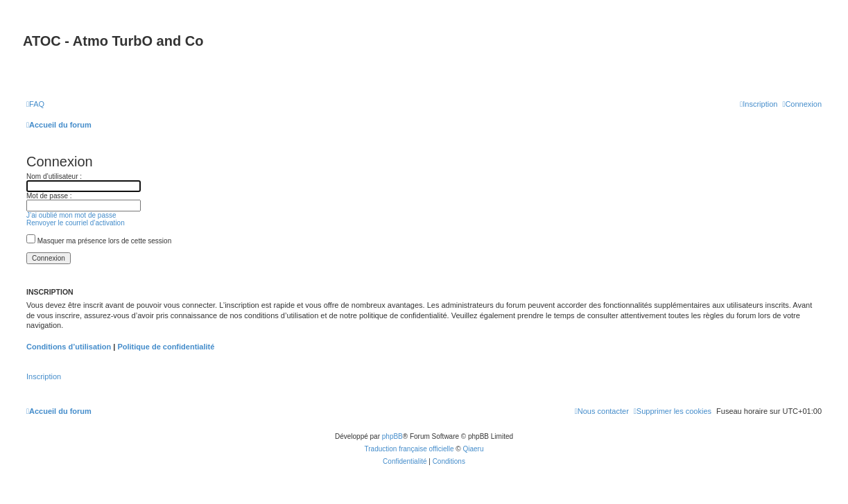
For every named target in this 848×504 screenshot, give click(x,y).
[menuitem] (35, 104)
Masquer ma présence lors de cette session (99, 241)
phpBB (392, 436)
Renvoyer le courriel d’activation (76, 223)
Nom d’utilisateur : (54, 176)
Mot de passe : (49, 196)
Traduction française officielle (409, 449)
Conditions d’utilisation (69, 347)
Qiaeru (473, 449)
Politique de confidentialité (166, 347)
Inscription (44, 376)
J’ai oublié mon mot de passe (71, 215)
